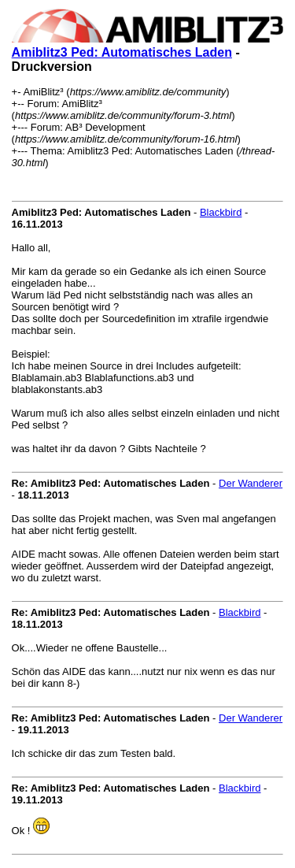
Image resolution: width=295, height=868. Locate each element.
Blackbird (221, 212)
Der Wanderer (251, 483)
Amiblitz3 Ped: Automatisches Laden (122, 52)
